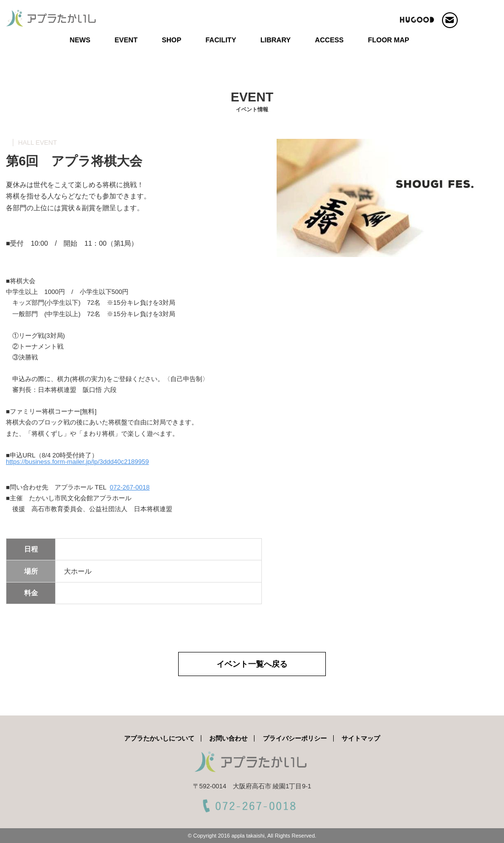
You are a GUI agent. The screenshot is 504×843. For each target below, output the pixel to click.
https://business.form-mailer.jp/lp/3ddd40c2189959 (78, 462)
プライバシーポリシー (295, 738)
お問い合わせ (228, 738)
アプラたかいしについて (159, 738)
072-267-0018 (130, 487)
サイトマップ (361, 738)
